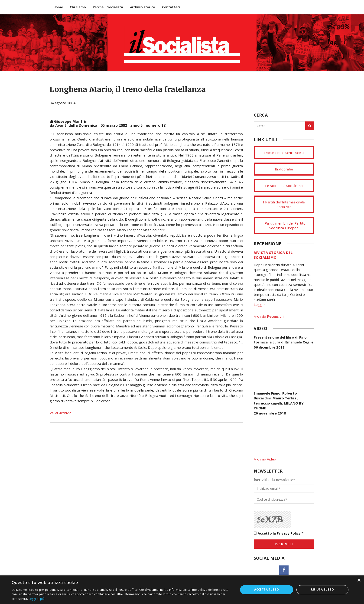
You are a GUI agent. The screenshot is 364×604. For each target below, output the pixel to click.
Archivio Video (265, 459)
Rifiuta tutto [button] (322, 589)
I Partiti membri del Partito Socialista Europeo (284, 225)
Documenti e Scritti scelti (284, 153)
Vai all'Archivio (61, 413)
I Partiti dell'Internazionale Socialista (284, 204)
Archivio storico (143, 7)
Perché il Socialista (108, 7)
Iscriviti (284, 544)
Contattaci (171, 7)
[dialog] (182, 590)
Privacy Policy (289, 533)
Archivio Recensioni (269, 316)
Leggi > (260, 304)
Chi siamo (78, 7)
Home (58, 7)
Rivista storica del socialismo (273, 255)
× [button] (359, 580)
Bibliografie (284, 169)
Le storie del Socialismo (284, 186)
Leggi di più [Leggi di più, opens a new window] (37, 599)
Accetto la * (279, 533)
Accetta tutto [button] (266, 589)
